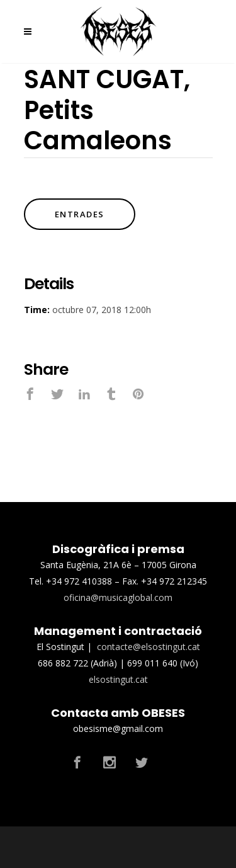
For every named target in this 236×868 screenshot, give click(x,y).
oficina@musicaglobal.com (118, 597)
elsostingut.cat (118, 679)
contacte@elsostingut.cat (149, 647)
